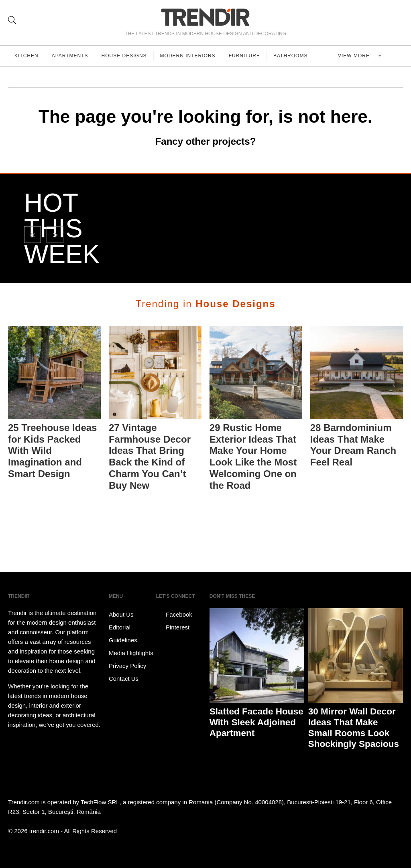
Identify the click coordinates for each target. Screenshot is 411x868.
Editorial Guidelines (123, 634)
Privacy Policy (127, 666)
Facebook (174, 615)
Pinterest (173, 627)
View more (355, 56)
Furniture (244, 56)
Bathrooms (290, 56)
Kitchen (26, 56)
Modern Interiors (188, 56)
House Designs (124, 56)
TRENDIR (205, 17)
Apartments (70, 56)
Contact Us (124, 679)
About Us (121, 614)
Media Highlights (131, 653)
